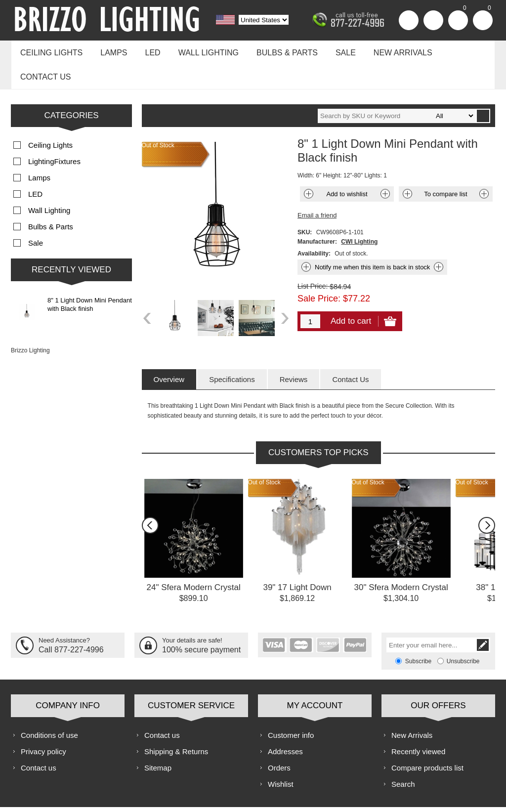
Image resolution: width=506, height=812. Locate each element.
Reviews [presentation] (294, 351)
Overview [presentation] (169, 351)
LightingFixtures (54, 133)
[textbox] (397, 87)
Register (409, 20)
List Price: (313, 257)
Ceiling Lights (50, 50)
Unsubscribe (463, 633)
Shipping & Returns (176, 723)
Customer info (291, 706)
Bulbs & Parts (276, 50)
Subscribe (418, 633)
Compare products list (427, 739)
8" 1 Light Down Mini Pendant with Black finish (90, 276)
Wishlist (281, 755)
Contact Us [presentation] (350, 351)
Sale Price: (319, 270)
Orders (279, 739)
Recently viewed (418, 723)
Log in (433, 20)
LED (147, 50)
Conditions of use (49, 706)
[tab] (169, 351)
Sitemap (158, 739)
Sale (332, 50)
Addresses (285, 723)
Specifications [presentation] (232, 351)
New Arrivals (387, 50)
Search (403, 755)
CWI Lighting (359, 213)
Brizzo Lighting (30, 322)
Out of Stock (264, 454)
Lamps (110, 50)
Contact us (457, 50)
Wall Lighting (200, 50)
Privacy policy (43, 723)
